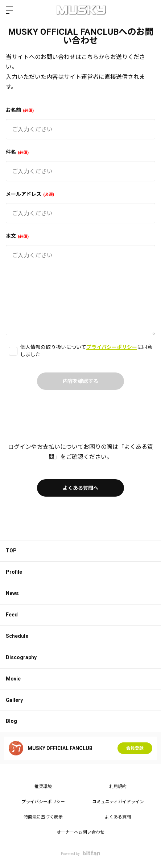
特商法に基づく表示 (43, 817)
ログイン (149, 10)
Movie (13, 679)
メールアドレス (30, 194)
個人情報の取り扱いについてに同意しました (86, 351)
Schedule (17, 636)
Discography (21, 657)
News (12, 593)
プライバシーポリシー (112, 347)
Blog (11, 721)
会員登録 (135, 748)
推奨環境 (43, 787)
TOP (11, 551)
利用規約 (118, 787)
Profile (14, 572)
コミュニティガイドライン (118, 802)
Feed (12, 615)
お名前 (20, 110)
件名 (17, 152)
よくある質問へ (80, 488)
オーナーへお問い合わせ (80, 832)
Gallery (14, 700)
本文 (17, 236)
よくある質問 (118, 817)
